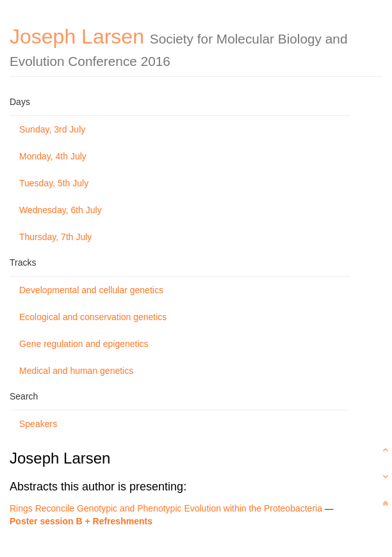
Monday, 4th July (53, 156)
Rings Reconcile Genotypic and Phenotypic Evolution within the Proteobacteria (166, 508)
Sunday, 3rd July (52, 129)
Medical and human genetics (76, 371)
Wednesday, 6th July (61, 210)
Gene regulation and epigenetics (84, 344)
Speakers (38, 424)
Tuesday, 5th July (54, 183)
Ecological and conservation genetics (93, 317)
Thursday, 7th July (55, 237)
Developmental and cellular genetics (91, 290)
